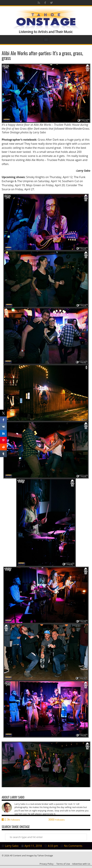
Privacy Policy (46, 864)
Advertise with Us (81, 864)
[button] (46, 40)
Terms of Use (63, 864)
